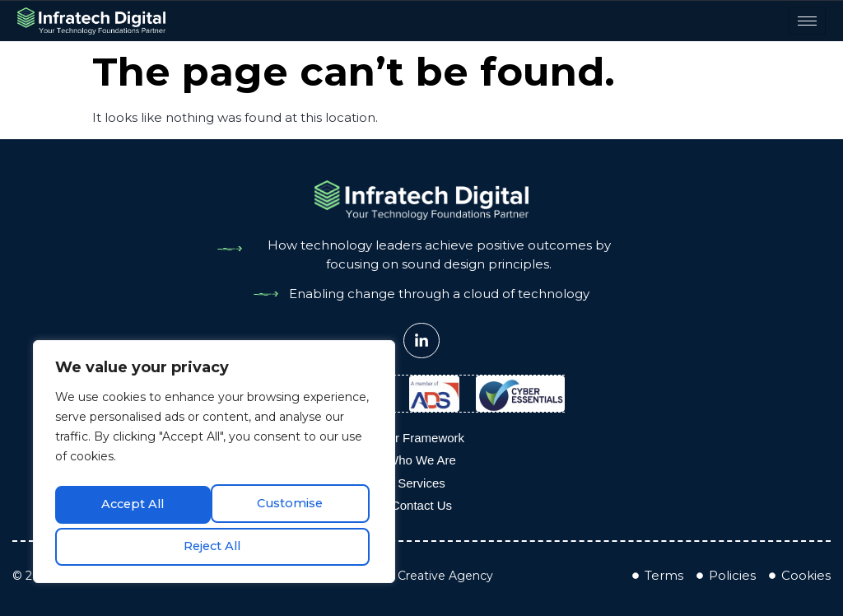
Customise (133, 504)
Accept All (214, 545)
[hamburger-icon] (812, 21)
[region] (214, 464)
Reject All (292, 504)
